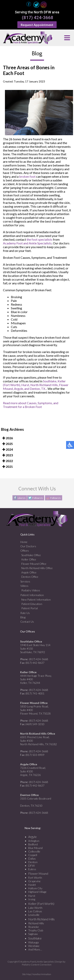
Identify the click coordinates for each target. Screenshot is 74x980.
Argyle (32, 837)
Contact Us (27, 622)
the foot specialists (39, 239)
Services (25, 581)
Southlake (35, 938)
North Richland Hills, (44, 385)
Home (24, 542)
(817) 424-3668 (38, 18)
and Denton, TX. (35, 389)
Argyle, (19, 389)
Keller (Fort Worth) (41, 904)
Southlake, (50, 381)
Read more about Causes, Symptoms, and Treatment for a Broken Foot (31, 405)
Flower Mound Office (34, 564)
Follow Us (38, 498)
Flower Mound (38, 873)
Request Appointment (37, 25)
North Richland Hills (41, 919)
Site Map (26, 974)
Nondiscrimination (42, 974)
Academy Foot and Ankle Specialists (27, 243)
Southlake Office (31, 555)
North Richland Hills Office (37, 568)
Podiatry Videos (31, 590)
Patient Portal (30, 608)
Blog (23, 617)
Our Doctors (28, 546)
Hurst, (26, 385)
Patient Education (32, 604)
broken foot (28, 176)
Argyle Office (29, 572)
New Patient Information (36, 600)
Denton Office (30, 577)
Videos (24, 586)
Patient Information (32, 595)
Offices (25, 551)
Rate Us (25, 613)
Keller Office (29, 559)
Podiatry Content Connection (37, 965)
